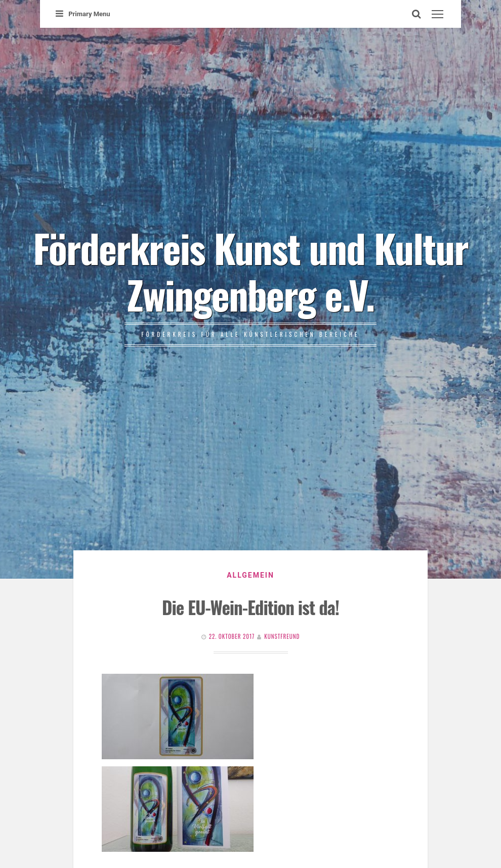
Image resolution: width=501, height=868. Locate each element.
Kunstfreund (282, 636)
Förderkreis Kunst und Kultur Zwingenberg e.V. (251, 271)
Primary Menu (83, 14)
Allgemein (251, 575)
